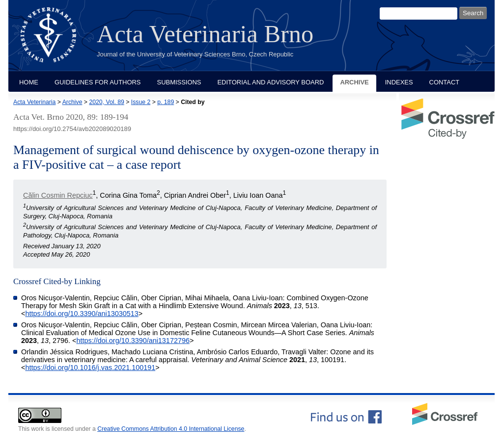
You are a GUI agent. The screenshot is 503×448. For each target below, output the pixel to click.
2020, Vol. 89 (106, 102)
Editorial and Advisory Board (270, 82)
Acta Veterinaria (34, 102)
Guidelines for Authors (98, 82)
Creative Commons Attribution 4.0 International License (171, 429)
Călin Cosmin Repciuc (58, 195)
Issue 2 (141, 102)
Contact (445, 82)
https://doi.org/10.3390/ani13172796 (133, 341)
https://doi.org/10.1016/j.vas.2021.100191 (90, 368)
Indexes (399, 82)
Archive (354, 82)
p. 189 (166, 102)
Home (29, 82)
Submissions (179, 82)
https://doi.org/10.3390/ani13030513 (82, 314)
